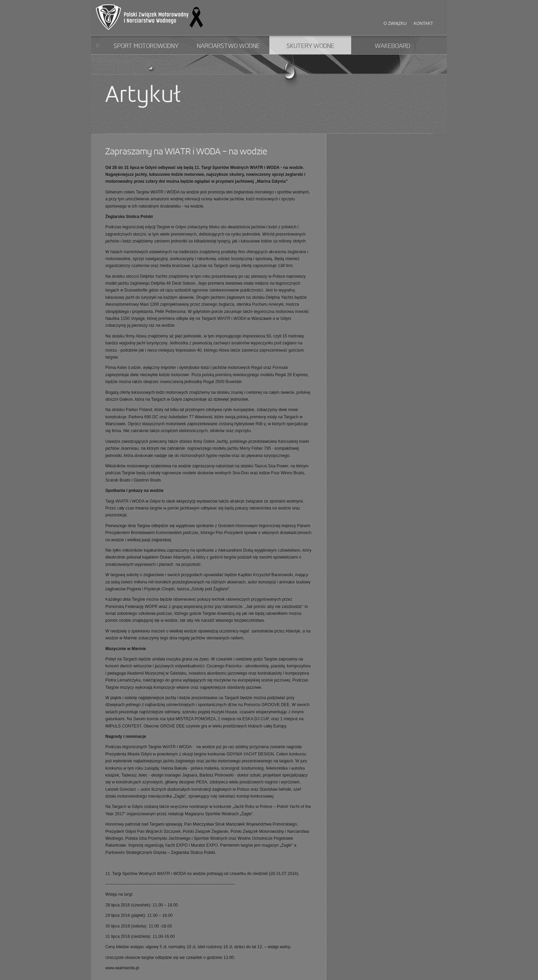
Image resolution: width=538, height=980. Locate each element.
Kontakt (423, 23)
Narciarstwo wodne (228, 46)
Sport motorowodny (146, 46)
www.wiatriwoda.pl (122, 968)
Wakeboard (392, 46)
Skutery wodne (310, 46)
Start (98, 45)
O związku (395, 23)
